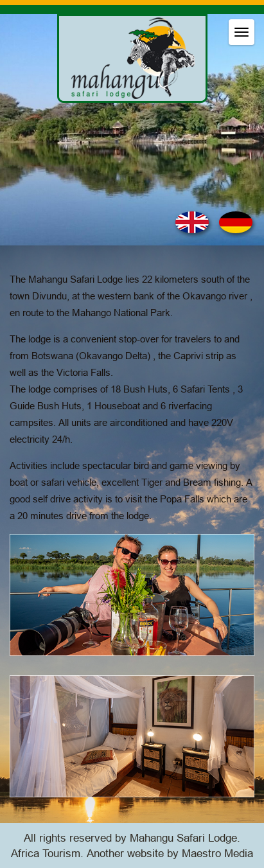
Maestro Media (217, 854)
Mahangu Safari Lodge (183, 838)
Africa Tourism (46, 854)
